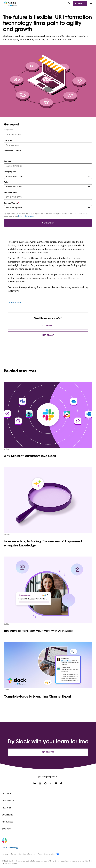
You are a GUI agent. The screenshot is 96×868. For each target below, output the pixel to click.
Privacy (5, 854)
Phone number (11, 193)
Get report (48, 223)
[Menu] (91, 4)
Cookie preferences (27, 854)
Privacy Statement (26, 216)
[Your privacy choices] (50, 854)
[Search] (69, 4)
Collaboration (15, 302)
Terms (14, 854)
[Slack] (10, 4)
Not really (48, 335)
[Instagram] (40, 784)
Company (9, 161)
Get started (80, 4)
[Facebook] (45, 784)
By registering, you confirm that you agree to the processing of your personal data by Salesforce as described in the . (46, 215)
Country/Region (12, 203)
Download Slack (10, 848)
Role (7, 182)
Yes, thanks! (48, 326)
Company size (11, 172)
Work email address (13, 151)
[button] (48, 777)
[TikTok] (61, 784)
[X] (51, 784)
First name (9, 130)
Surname (9, 140)
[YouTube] (56, 784)
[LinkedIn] (35, 784)
